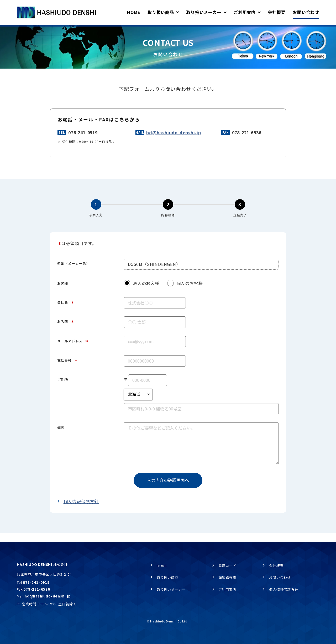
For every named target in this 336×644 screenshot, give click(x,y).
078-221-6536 (247, 142)
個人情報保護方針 (81, 511)
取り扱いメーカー (171, 589)
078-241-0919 (83, 142)
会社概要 (276, 566)
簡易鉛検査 (227, 577)
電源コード (227, 566)
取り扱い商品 (168, 577)
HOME (22, 30)
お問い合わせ (280, 577)
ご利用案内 (227, 589)
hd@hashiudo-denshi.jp (174, 142)
